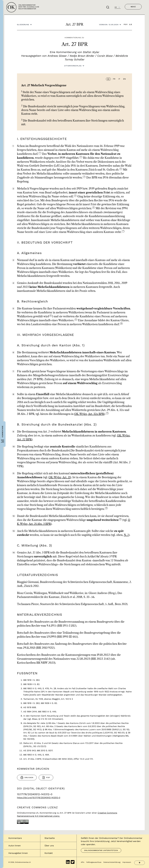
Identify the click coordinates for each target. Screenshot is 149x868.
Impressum (127, 862)
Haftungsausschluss (94, 862)
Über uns (49, 846)
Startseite (50, 838)
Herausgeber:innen (18, 853)
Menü (133, 7)
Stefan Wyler (91, 52)
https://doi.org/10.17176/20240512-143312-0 (39, 798)
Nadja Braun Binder (82, 56)
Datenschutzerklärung (112, 862)
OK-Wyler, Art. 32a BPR (89, 414)
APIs (83, 862)
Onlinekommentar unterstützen (101, 850)
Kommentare (15, 838)
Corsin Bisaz (105, 56)
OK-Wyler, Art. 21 (59, 477)
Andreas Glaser (57, 56)
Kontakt (49, 853)
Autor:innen (15, 846)
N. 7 (126, 535)
